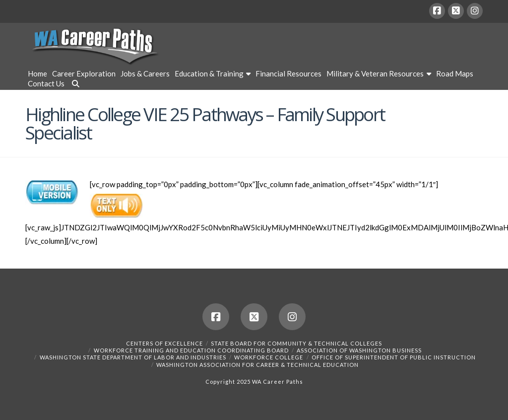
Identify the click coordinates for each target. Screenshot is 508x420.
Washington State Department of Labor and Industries (133, 357)
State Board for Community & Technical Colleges (296, 343)
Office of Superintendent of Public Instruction (394, 357)
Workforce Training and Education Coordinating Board (191, 350)
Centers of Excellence (164, 343)
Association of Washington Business (359, 350)
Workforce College (269, 357)
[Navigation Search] (74, 85)
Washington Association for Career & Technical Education (257, 365)
